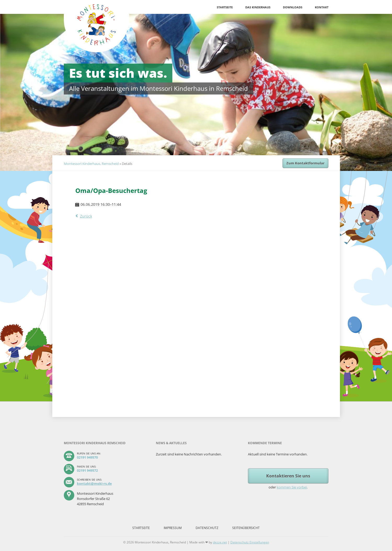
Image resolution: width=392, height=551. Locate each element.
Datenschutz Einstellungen (250, 542)
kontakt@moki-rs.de (94, 483)
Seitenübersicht (246, 528)
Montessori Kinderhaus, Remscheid (91, 164)
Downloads (293, 7)
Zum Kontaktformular (305, 163)
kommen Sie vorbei (292, 487)
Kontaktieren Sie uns (288, 476)
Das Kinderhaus (258, 7)
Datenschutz (207, 528)
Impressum (173, 528)
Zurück (86, 216)
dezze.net (220, 542)
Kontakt (322, 7)
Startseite (225, 7)
